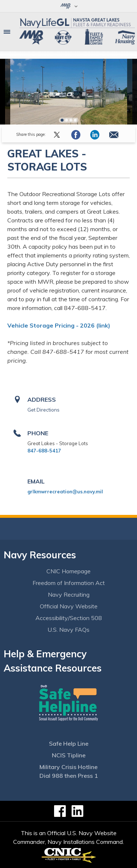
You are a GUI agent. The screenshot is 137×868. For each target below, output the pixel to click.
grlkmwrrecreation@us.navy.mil (65, 492)
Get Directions (43, 410)
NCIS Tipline (69, 755)
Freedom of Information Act (69, 583)
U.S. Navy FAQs (68, 630)
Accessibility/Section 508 (69, 618)
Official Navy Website (69, 606)
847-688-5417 (44, 451)
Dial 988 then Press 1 (69, 776)
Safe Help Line (69, 743)
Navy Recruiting (69, 594)
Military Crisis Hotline (68, 767)
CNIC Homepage (68, 571)
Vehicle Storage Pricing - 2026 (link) (59, 325)
